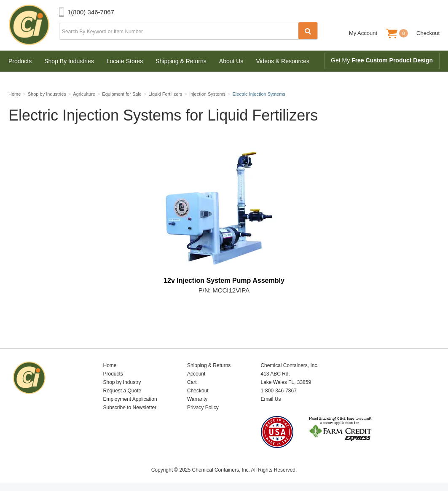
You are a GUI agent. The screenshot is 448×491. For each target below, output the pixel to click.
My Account (363, 33)
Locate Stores (125, 61)
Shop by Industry (122, 382)
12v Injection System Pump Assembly (224, 280)
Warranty (197, 399)
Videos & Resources (283, 61)
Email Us (271, 399)
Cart (192, 382)
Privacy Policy (203, 408)
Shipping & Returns (181, 61)
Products (20, 61)
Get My (382, 60)
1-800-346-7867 (278, 391)
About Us (231, 61)
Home (110, 365)
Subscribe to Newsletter (130, 408)
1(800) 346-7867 (91, 12)
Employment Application (130, 399)
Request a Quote (122, 391)
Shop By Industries (69, 61)
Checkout (428, 33)
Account (196, 374)
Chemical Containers (34, 25)
